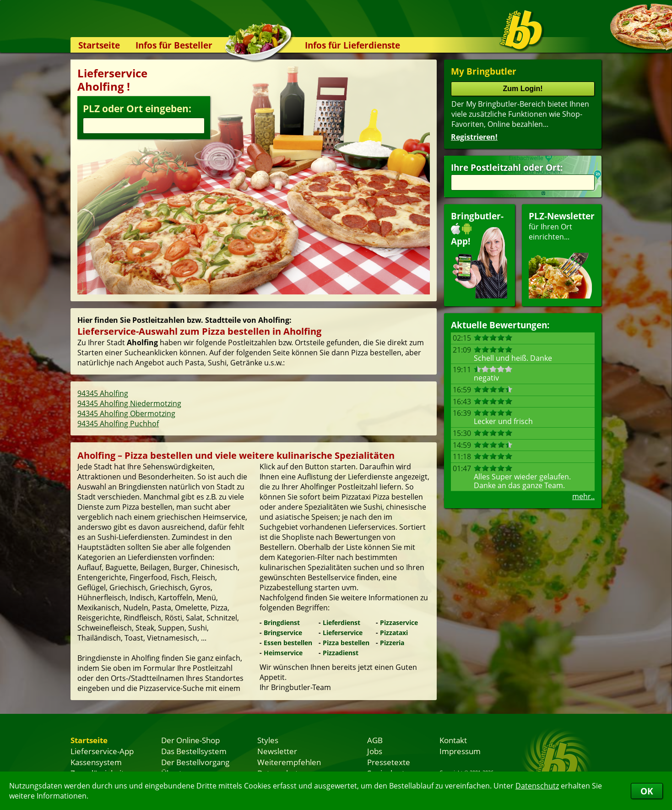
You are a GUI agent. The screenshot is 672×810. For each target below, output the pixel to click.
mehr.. (583, 496)
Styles (268, 740)
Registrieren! (474, 137)
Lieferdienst (341, 622)
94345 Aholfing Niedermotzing (129, 403)
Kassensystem (96, 762)
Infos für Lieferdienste (352, 45)
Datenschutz (537, 786)
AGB (375, 740)
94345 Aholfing (103, 393)
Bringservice (283, 633)
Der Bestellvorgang (195, 762)
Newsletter (277, 751)
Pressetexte (389, 762)
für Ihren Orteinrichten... (562, 254)
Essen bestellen (288, 643)
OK (647, 791)
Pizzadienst (341, 653)
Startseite (99, 45)
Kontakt (453, 740)
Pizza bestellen (346, 643)
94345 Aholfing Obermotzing (126, 413)
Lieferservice (343, 633)
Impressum (460, 751)
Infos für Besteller (174, 45)
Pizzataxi (394, 633)
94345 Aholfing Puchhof (118, 424)
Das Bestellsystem (194, 751)
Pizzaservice (399, 622)
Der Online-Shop (190, 740)
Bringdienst (282, 622)
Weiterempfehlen (289, 762)
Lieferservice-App (102, 751)
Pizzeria (392, 643)
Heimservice (283, 653)
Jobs (375, 751)
